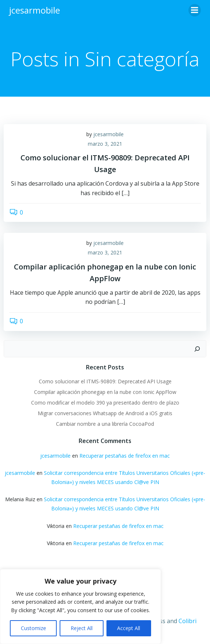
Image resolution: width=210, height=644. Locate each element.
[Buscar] (197, 349)
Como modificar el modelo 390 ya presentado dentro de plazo (105, 403)
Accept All (129, 628)
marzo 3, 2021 (105, 144)
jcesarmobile (108, 134)
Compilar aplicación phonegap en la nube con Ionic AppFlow (105, 392)
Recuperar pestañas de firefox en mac (125, 456)
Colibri (187, 621)
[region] (80, 606)
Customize (33, 628)
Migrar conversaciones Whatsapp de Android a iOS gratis (105, 413)
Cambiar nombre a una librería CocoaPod (105, 424)
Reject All (82, 628)
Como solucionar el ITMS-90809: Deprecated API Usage (105, 381)
